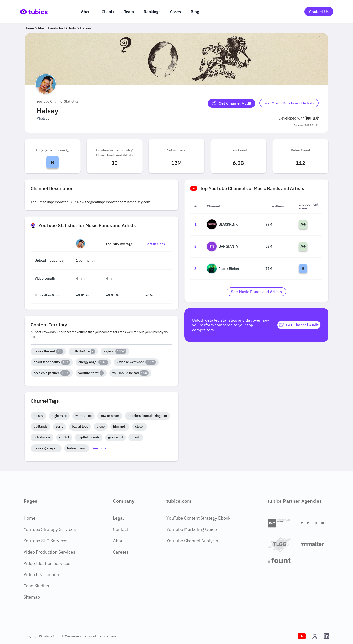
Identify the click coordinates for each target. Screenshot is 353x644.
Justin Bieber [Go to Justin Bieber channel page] (223, 269)
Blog (195, 12)
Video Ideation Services (47, 563)
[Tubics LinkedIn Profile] (327, 636)
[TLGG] (282, 544)
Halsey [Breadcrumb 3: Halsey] (86, 28)
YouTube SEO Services (45, 541)
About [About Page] (119, 541)
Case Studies (36, 586)
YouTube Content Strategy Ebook (198, 518)
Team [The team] (129, 12)
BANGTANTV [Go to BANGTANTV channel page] (223, 246)
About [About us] (86, 12)
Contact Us (319, 12)
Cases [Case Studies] (176, 12)
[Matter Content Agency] (315, 544)
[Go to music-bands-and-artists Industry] (289, 103)
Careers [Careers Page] (121, 552)
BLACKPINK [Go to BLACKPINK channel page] (222, 224)
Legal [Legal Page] (118, 518)
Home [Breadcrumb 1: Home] (29, 28)
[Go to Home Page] (34, 12)
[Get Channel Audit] (232, 103)
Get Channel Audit (232, 103)
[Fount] (282, 560)
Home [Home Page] (30, 518)
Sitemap (32, 597)
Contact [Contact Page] (121, 529)
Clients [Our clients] (108, 12)
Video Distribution (41, 574)
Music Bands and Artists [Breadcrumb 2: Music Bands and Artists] (57, 28)
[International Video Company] (282, 523)
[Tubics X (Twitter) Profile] (315, 636)
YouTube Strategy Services (50, 529)
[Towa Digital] (315, 523)
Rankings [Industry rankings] (152, 12)
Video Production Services (49, 552)
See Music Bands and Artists (289, 103)
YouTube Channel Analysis (192, 541)
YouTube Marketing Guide (192, 529)
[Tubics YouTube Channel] (302, 636)
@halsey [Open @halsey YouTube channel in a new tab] (43, 118)
